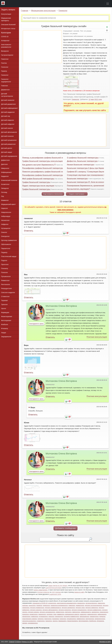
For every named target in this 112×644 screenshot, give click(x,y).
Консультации (6, 14)
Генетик (4, 63)
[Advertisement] (42, 47)
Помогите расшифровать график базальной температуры (47, 172)
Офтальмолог (6, 244)
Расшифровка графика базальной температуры (43, 175)
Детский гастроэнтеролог (7, 95)
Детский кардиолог (8, 112)
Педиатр (4, 252)
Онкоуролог (5, 236)
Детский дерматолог (9, 104)
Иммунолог (5, 168)
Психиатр (5, 268)
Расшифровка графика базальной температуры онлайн (46, 168)
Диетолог (4, 164)
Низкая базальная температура (80, 165)
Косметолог (5, 184)
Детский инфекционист (9, 108)
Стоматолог (5, 296)
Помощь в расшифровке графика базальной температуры (47, 158)
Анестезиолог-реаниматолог (6, 46)
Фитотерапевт (6, 320)
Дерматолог (5, 90)
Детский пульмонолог (9, 140)
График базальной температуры (36, 182)
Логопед (4, 192)
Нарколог (5, 208)
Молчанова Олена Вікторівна (61, 306)
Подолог (4, 260)
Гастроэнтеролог (7, 55)
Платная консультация (97, 337)
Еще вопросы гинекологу (53, 194)
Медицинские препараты (6, 19)
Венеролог (5, 51)
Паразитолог (6, 248)
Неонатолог (5, 220)
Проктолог (5, 264)
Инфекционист (7, 172)
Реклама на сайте (105, 642)
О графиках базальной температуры (83, 158)
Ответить (29, 231)
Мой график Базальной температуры (38, 179)
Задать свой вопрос (77, 194)
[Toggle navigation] (108, 4)
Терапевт (5, 300)
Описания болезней (8, 25)
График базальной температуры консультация (42, 161)
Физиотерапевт (7, 316)
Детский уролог (7, 148)
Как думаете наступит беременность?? (39, 165)
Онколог (4, 232)
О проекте (18, 642)
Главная (25, 11)
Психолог (5, 272)
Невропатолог (6, 212)
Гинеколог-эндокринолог (6, 80)
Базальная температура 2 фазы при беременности (89, 168)
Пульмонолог (6, 276)
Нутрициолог (6, 228)
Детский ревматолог (8, 144)
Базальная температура (77, 179)
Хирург (4, 333)
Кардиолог (5, 176)
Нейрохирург (6, 216)
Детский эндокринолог (9, 156)
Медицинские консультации (43, 11)
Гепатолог (5, 67)
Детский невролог (8, 120)
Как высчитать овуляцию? (78, 189)
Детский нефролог (8, 124)
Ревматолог (5, 280)
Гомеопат (5, 86)
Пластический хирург (9, 256)
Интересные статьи (8, 29)
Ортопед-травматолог (9, 240)
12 (90, 99)
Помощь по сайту (27, 642)
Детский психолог (8, 136)
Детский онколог (7, 128)
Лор (3, 196)
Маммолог (5, 200)
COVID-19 (5, 37)
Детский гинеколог (8, 100)
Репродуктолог (7, 288)
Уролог (4, 308)
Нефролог (5, 224)
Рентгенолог (6, 284)
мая (92, 99)
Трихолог (4, 304)
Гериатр (4, 71)
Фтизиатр (5, 328)
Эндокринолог (6, 337)
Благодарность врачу (36, 324)
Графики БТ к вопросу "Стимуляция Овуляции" (87, 172)
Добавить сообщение (66, 528)
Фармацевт (5, 312)
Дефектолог (6, 160)
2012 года (98, 99)
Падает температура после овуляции (38, 186)
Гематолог (5, 59)
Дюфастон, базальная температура (82, 161)
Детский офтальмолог (9, 132)
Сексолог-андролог (8, 292)
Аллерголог (5, 41)
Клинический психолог (9, 180)
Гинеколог (63, 11)
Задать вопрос (8, 10)
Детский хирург (7, 152)
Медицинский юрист (9, 204)
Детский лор (6, 116)
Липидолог (5, 188)
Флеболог (5, 324)
